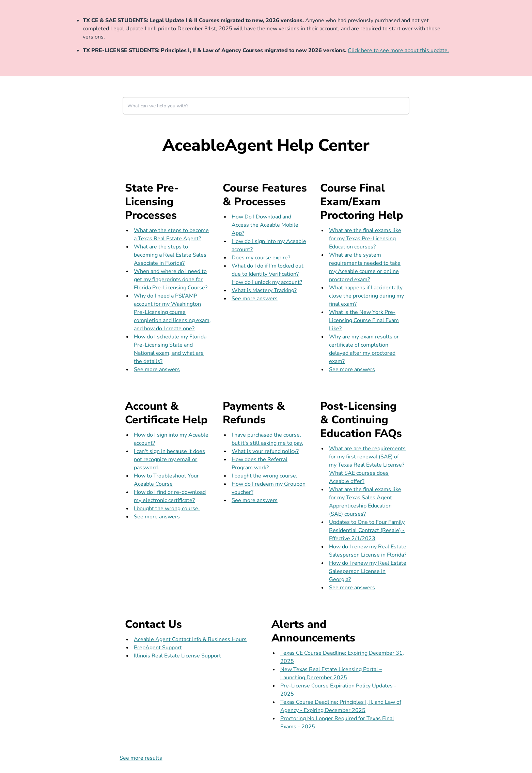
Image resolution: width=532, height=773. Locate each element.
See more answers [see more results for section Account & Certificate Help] (157, 517)
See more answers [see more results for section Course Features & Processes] (255, 299)
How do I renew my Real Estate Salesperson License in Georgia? (368, 571)
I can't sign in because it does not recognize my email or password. (169, 459)
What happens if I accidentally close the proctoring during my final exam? (366, 296)
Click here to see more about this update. (398, 50)
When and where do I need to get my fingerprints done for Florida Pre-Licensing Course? (171, 279)
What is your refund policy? (265, 451)
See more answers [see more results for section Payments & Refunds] (255, 500)
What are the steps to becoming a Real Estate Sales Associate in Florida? (170, 255)
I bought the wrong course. (167, 509)
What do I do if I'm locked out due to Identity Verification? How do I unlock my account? (268, 274)
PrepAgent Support (158, 648)
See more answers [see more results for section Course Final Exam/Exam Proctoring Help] (352, 369)
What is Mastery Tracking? (264, 290)
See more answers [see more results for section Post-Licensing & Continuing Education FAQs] (352, 588)
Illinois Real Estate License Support (177, 656)
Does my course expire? (261, 258)
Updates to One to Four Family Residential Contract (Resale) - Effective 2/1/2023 (367, 530)
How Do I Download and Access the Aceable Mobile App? (265, 225)
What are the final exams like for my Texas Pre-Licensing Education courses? (365, 239)
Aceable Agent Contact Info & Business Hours (190, 639)
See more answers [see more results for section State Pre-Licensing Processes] (157, 369)
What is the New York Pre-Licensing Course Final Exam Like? (364, 320)
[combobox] (266, 106)
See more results (141, 758)
